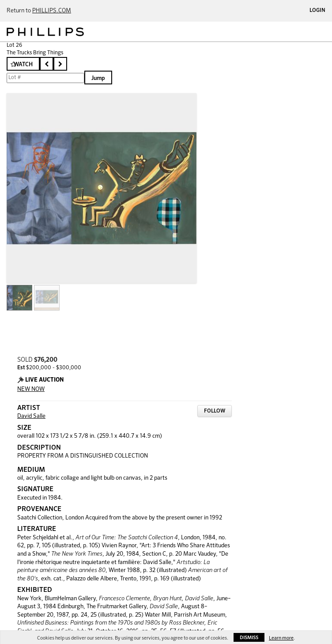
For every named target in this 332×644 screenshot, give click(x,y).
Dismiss (249, 638)
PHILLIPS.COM (52, 11)
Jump (98, 78)
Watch (23, 65)
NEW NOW (31, 389)
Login (317, 11)
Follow (215, 411)
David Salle (31, 416)
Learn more (281, 638)
